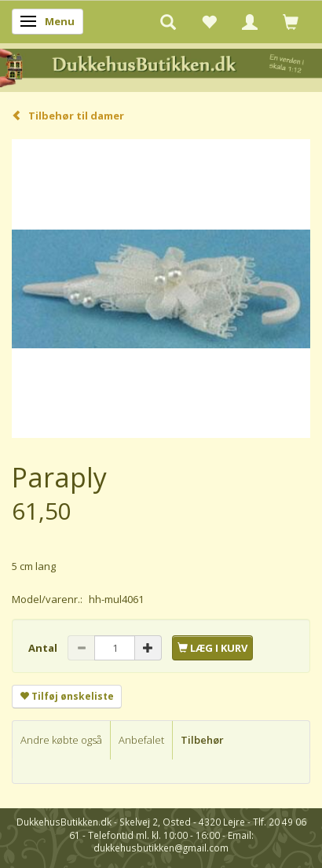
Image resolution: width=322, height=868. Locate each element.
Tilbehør (202, 740)
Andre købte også (61, 740)
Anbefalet (141, 740)
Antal (44, 648)
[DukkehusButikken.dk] (161, 66)
